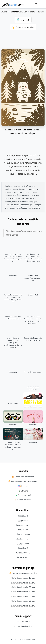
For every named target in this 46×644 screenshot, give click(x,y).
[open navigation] (41, 4)
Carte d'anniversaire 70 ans (23, 605)
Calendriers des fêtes (19, 11)
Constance (20, 525)
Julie (20, 516)
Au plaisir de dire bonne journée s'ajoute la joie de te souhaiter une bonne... (33, 320)
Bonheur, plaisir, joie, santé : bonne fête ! (13, 318)
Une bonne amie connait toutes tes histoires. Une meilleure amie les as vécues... (33, 258)
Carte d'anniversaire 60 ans (23, 601)
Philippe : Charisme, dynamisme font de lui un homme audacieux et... (13, 446)
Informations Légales (23, 626)
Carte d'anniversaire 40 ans (23, 592)
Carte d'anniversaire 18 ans (23, 578)
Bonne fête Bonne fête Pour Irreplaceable (33, 339)
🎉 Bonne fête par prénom (23, 477)
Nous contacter (23, 622)
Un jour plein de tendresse (33, 388)
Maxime (20, 553)
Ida (20, 548)
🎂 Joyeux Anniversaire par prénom (23, 481)
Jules (20, 543)
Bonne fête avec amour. (33, 372)
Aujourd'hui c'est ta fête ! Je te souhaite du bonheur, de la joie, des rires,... (13, 298)
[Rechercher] (36, 4)
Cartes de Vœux (23, 500)
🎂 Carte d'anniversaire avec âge (23, 573)
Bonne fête (13, 276)
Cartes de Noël (23, 495)
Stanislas (20, 539)
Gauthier (20, 534)
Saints (32, 11)
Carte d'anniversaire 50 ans (23, 596)
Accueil (4, 11)
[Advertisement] (23, 41)
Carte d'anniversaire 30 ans (23, 587)
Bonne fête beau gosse (33, 407)
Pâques (23, 486)
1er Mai (23, 490)
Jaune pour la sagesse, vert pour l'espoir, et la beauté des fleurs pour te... (13, 258)
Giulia (20, 530)
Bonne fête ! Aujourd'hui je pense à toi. (33, 278)
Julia (20, 520)
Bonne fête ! (33, 295)
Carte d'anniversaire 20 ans (23, 583)
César (20, 557)
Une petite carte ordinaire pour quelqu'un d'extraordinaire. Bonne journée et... (13, 343)
